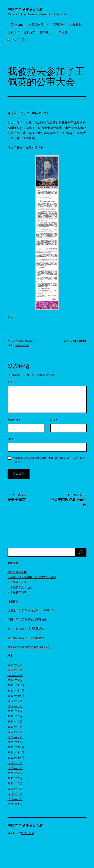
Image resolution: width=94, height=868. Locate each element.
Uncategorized (79, 341)
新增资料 (59, 25)
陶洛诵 (12, 647)
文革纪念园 (36, 25)
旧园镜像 (62, 32)
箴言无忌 (13, 638)
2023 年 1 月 (15, 742)
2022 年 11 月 (16, 752)
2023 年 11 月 (16, 691)
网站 (10, 439)
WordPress (28, 833)
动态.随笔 (75, 25)
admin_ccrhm (22, 345)
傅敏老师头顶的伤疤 (37, 647)
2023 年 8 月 (15, 706)
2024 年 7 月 (15, 675)
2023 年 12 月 (16, 685)
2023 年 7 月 (15, 711)
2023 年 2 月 (15, 737)
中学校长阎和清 (17, 592)
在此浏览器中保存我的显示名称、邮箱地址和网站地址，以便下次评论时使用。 (49, 460)
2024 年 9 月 (15, 665)
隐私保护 (30, 32)
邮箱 (53, 420)
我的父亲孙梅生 (37, 619)
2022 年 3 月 (15, 794)
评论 (11, 382)
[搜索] (81, 552)
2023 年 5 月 (15, 721)
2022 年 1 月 (15, 804)
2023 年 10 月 (16, 696)
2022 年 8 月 (15, 768)
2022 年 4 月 (15, 789)
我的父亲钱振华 (17, 572)
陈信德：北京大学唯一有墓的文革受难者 (32, 577)
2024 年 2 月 (15, 680)
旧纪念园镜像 (36, 629)
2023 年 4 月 (15, 727)
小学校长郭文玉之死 (20, 587)
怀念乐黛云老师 (17, 582)
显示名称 (14, 420)
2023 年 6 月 (15, 716)
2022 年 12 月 (16, 747)
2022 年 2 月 (15, 799)
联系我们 (46, 32)
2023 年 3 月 (15, 732)
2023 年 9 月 (15, 701)
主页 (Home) (16, 25)
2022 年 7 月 (15, 773)
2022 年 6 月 (15, 778)
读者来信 (14, 32)
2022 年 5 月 (15, 783)
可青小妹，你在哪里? (41, 610)
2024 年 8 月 (15, 670)
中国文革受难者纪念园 (26, 9)
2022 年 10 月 (16, 758)
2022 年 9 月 (15, 763)
